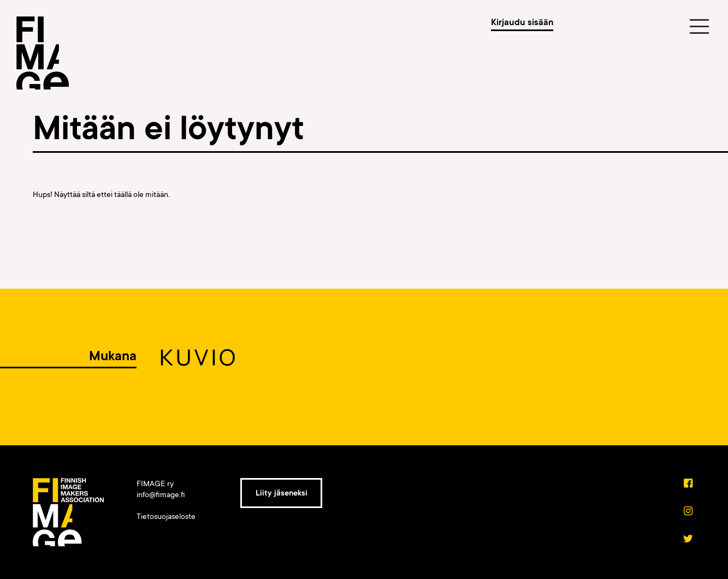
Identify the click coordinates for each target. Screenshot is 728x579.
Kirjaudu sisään (522, 22)
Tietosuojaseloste (166, 516)
